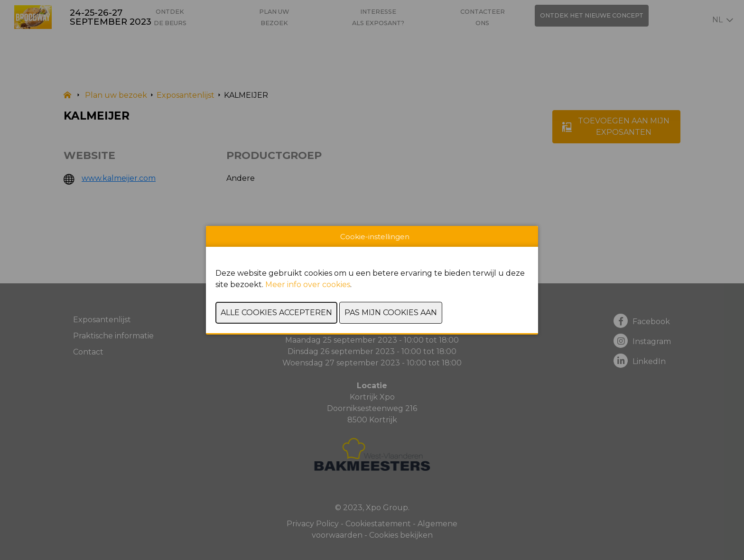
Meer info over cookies (308, 285)
